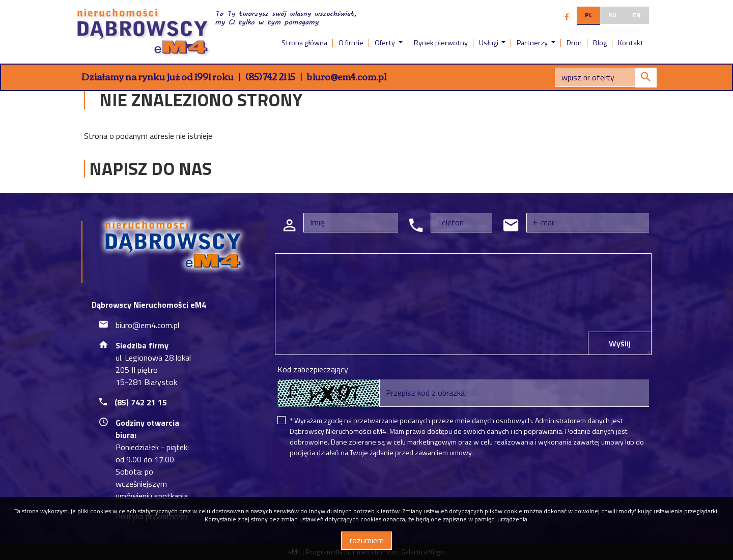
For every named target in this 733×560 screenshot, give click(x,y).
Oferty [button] (386, 43)
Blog (600, 43)
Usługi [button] (489, 43)
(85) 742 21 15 (270, 76)
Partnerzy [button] (533, 43)
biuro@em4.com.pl (347, 76)
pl (588, 15)
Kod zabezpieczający (313, 369)
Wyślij (620, 343)
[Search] (606, 77)
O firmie (351, 43)
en (637, 15)
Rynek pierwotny (441, 43)
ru (612, 15)
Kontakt (631, 43)
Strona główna (304, 43)
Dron (574, 43)
